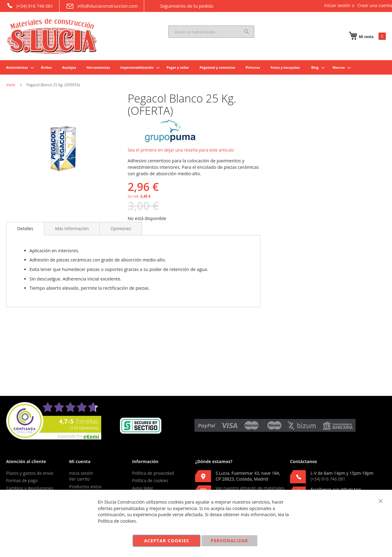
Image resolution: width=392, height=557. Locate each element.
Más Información (72, 228)
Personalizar (229, 541)
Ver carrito (79, 479)
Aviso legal (142, 488)
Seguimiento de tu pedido (182, 6)
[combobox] (211, 32)
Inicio (11, 85)
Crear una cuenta (375, 5)
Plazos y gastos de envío (30, 473)
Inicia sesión (81, 473)
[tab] (25, 229)
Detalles (25, 228)
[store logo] (52, 36)
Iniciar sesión (337, 5)
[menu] (196, 67)
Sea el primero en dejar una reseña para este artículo (181, 150)
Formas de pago (22, 480)
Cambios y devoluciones (30, 488)
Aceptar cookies (167, 541)
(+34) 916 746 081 (30, 6)
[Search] (247, 32)
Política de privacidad (153, 473)
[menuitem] (18, 67)
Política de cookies (150, 480)
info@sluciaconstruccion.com (102, 6)
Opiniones (121, 228)
